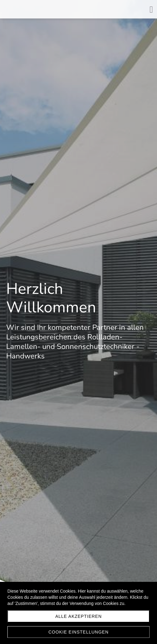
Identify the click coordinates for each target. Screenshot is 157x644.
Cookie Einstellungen (78, 632)
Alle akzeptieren (78, 616)
